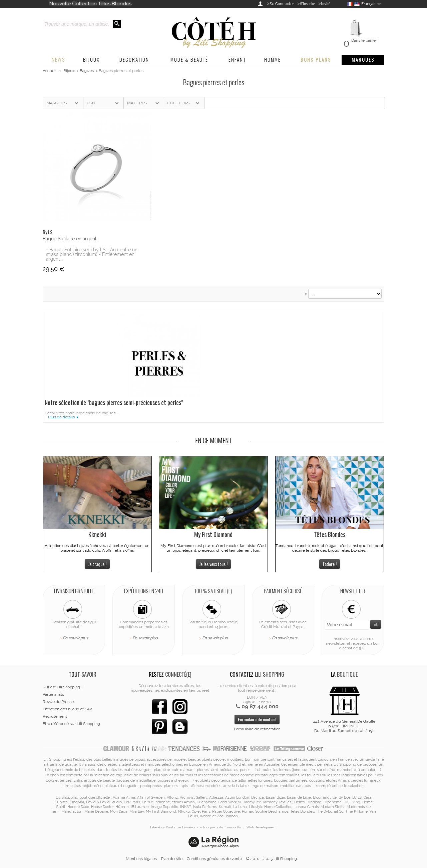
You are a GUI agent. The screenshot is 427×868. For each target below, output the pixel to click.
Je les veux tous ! (213, 564)
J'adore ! (330, 564)
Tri (305, 294)
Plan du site (172, 859)
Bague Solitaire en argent (70, 239)
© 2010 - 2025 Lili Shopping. (272, 859)
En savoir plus (75, 638)
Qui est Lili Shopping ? (63, 687)
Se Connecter (282, 4)
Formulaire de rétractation (257, 729)
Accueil (50, 71)
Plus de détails (61, 417)
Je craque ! (97, 564)
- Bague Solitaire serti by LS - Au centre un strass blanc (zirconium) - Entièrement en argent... (92, 254)
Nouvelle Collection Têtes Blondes (90, 4)
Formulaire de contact (257, 719)
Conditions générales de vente (214, 859)
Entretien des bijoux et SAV (67, 709)
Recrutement (55, 716)
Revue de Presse (58, 702)
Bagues (87, 71)
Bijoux (69, 71)
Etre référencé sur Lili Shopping (71, 724)
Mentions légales (141, 859)
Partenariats (53, 694)
